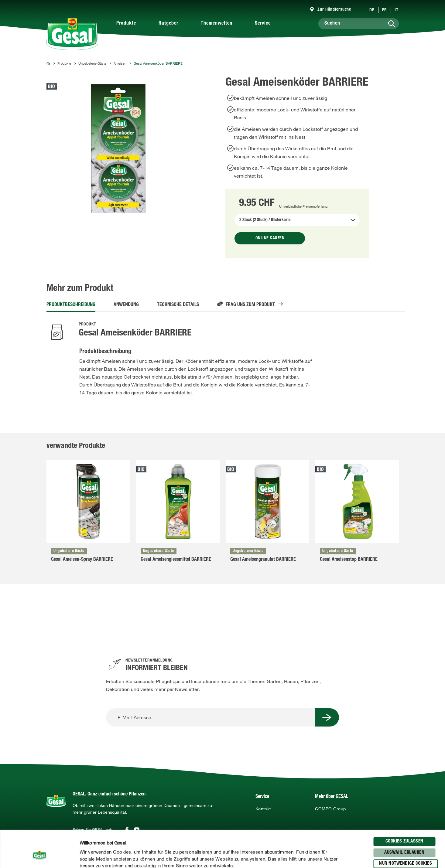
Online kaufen (270, 238)
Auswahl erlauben (404, 818)
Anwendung (126, 305)
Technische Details (178, 305)
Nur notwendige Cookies (406, 829)
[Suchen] (359, 24)
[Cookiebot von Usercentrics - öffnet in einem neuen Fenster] (39, 856)
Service (263, 24)
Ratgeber (168, 24)
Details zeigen (316, 856)
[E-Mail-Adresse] (210, 717)
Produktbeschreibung (71, 305)
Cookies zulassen (404, 807)
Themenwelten (217, 24)
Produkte (126, 24)
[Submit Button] (327, 717)
